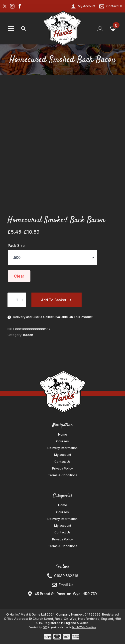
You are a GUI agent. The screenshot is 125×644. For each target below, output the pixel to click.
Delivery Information (62, 448)
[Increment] (22, 300)
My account (63, 455)
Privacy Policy (62, 469)
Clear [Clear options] (19, 276)
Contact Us (62, 462)
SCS (45, 627)
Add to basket (54, 300)
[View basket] (113, 28)
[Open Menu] (11, 29)
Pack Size (16, 246)
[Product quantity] (17, 300)
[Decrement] (11, 300)
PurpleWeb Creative (84, 627)
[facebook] (20, 6)
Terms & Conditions (63, 475)
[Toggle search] (23, 28)
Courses (62, 441)
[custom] (5, 6)
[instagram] (12, 6)
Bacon (28, 335)
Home (63, 435)
